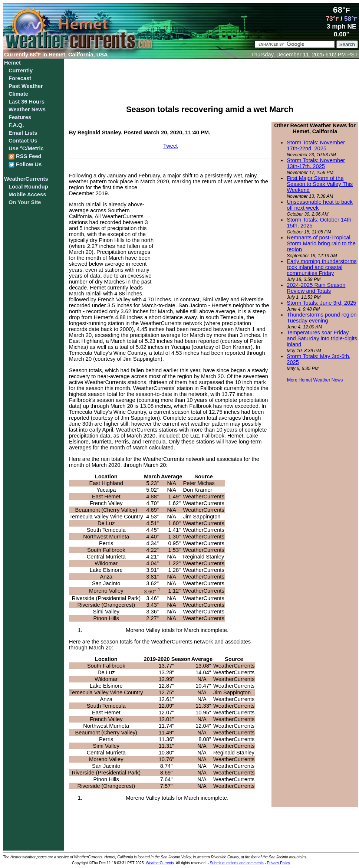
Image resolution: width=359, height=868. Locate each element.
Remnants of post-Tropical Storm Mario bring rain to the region (321, 243)
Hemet (12, 63)
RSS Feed (25, 156)
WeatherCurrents (26, 179)
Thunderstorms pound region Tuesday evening (322, 318)
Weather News (27, 109)
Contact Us (23, 141)
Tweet (170, 146)
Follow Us (25, 165)
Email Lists (23, 133)
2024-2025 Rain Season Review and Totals (316, 288)
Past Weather (26, 86)
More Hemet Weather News (315, 380)
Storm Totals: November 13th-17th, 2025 (316, 163)
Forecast (20, 78)
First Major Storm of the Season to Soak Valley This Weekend (320, 184)
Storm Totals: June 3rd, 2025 (321, 303)
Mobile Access (27, 194)
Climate (18, 94)
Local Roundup (28, 187)
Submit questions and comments (237, 863)
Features (20, 117)
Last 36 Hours (27, 102)
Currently (21, 71)
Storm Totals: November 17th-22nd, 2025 (316, 145)
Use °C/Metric (26, 148)
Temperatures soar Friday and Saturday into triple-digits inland (322, 338)
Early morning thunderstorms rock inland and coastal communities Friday (322, 267)
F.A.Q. (16, 125)
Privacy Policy (279, 863)
